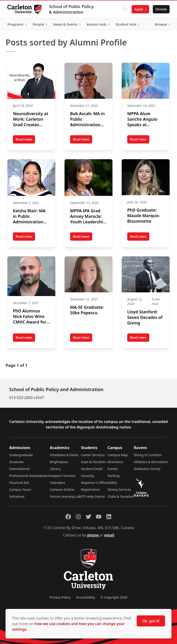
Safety (112, 483)
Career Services (93, 455)
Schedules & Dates (64, 455)
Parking (114, 476)
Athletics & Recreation (151, 462)
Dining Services (119, 490)
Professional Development (29, 476)
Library (55, 469)
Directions (115, 462)
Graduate (16, 462)
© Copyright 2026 (114, 597)
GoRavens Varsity (147, 469)
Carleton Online (62, 490)
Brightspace (59, 462)
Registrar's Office (94, 483)
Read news (25, 140)
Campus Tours (20, 490)
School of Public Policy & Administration (71, 9)
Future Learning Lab (65, 496)
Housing (88, 476)
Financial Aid (19, 483)
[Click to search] (125, 9)
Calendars (58, 483)
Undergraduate (21, 455)
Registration (91, 490)
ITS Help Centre (93, 496)
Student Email (92, 469)
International (19, 469)
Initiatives (17, 496)
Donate (161, 9)
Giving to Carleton (148, 455)
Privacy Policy (60, 597)
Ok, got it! (151, 621)
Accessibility (85, 597)
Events (113, 469)
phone (93, 535)
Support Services (63, 476)
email (109, 535)
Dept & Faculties (94, 462)
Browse (161, 24)
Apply (139, 9)
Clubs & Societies (121, 496)
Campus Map (118, 455)
